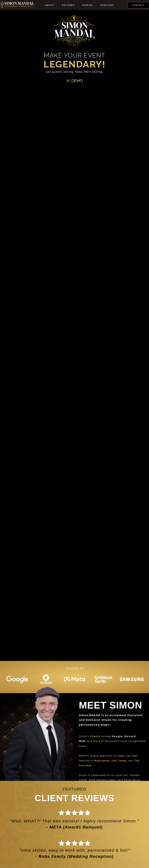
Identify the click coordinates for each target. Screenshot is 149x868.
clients (95, 736)
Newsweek (102, 761)
